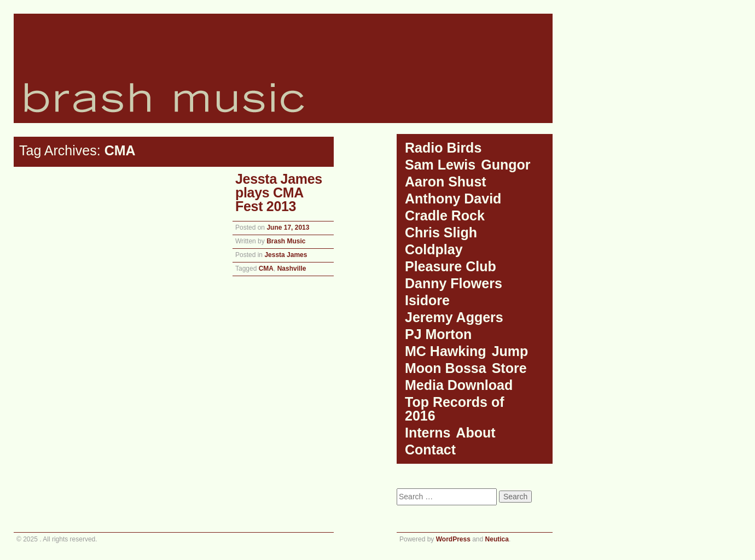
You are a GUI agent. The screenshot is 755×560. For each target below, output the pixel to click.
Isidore (427, 300)
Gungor (506, 165)
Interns (428, 433)
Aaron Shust (446, 182)
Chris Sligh (441, 232)
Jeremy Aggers (454, 317)
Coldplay (434, 249)
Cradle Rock (445, 215)
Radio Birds (443, 148)
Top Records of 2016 (454, 409)
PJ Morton (438, 334)
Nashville (292, 269)
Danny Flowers (454, 283)
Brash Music (286, 241)
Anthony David (453, 199)
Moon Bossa (446, 368)
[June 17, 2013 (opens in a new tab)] (288, 227)
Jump (510, 351)
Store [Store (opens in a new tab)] (509, 368)
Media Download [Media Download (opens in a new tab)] (459, 385)
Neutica (497, 539)
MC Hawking (446, 351)
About (475, 433)
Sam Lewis (440, 165)
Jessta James (286, 255)
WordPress (453, 539)
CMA (266, 269)
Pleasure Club (451, 266)
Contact (430, 450)
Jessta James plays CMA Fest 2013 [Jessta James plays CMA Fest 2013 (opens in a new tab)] (279, 192)
